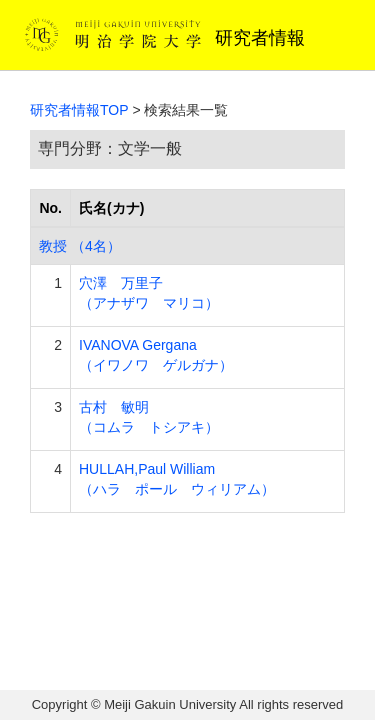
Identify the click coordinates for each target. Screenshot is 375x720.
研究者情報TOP (79, 110)
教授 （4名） (80, 246)
